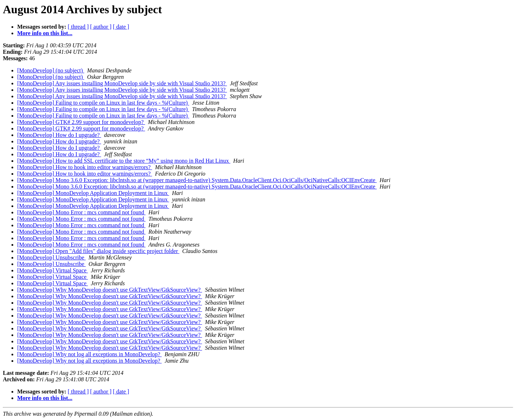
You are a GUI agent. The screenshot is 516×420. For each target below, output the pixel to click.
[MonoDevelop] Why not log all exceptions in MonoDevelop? (89, 354)
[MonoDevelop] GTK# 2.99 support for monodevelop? (81, 122)
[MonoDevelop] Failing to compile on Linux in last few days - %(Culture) (103, 103)
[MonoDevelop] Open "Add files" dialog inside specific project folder (98, 251)
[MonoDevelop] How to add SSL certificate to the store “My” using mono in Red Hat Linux (124, 161)
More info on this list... (45, 33)
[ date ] (121, 27)
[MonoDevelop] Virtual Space (52, 270)
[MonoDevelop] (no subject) (51, 70)
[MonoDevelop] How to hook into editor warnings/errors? (85, 167)
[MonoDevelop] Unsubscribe (51, 257)
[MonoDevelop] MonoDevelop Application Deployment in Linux (93, 193)
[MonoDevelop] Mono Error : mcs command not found (81, 212)
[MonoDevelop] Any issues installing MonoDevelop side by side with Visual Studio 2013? (122, 83)
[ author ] (101, 27)
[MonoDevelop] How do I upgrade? (59, 135)
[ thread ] (78, 27)
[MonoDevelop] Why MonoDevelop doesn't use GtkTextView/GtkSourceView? (110, 290)
